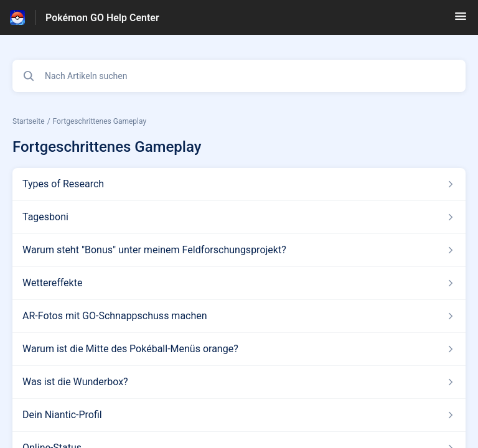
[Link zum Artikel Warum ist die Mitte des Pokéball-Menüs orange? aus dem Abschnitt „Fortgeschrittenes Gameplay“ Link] (239, 349)
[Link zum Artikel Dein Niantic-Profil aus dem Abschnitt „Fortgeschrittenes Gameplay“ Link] (239, 415)
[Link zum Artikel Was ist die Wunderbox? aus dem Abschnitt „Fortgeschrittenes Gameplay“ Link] (239, 382)
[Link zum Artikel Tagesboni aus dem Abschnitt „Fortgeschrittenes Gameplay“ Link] (239, 217)
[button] (461, 20)
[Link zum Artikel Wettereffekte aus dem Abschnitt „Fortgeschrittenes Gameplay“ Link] (239, 283)
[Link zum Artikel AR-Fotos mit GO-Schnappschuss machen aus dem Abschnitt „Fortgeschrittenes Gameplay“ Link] (239, 316)
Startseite (29, 121)
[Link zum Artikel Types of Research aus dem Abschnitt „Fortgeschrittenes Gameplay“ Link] (239, 184)
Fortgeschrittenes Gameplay (100, 121)
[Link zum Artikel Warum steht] (239, 250)
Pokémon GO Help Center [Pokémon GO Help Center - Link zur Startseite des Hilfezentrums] (102, 18)
